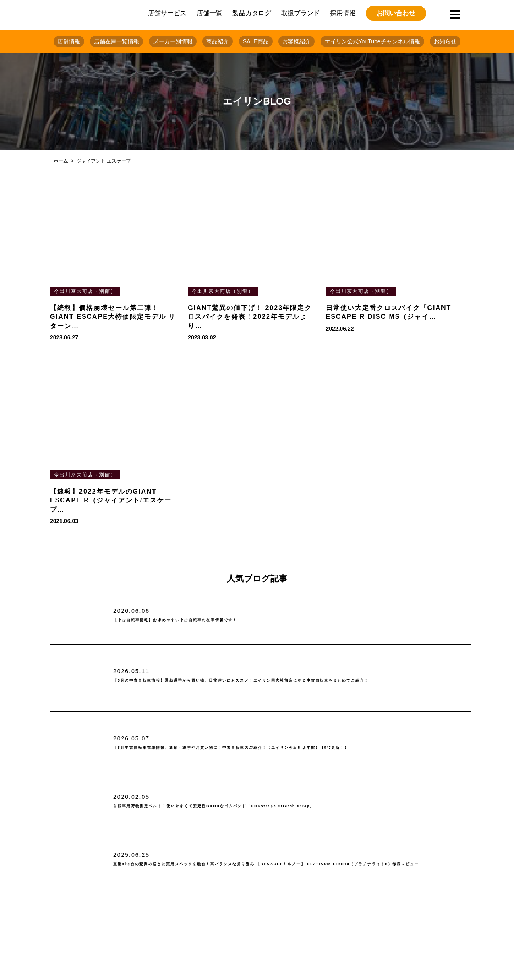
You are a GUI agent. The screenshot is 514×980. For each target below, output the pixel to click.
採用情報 (343, 13)
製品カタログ (252, 13)
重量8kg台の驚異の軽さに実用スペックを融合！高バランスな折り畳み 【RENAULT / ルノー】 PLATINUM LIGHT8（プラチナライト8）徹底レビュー (291, 864)
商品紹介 (218, 41)
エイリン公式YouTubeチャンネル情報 (372, 41)
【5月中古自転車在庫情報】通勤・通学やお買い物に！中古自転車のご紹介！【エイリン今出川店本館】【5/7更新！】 (291, 748)
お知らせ (445, 41)
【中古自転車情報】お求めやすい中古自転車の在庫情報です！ (215, 620)
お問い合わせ (396, 13)
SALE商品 (256, 41)
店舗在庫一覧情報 (116, 41)
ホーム (61, 161)
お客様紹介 (296, 41)
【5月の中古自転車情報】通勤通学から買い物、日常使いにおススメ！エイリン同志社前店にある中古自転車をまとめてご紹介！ (289, 681)
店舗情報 (69, 41)
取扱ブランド (301, 13)
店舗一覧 (209, 13)
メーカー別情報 (173, 41)
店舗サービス (167, 13)
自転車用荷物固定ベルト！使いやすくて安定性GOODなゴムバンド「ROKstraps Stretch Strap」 (277, 806)
